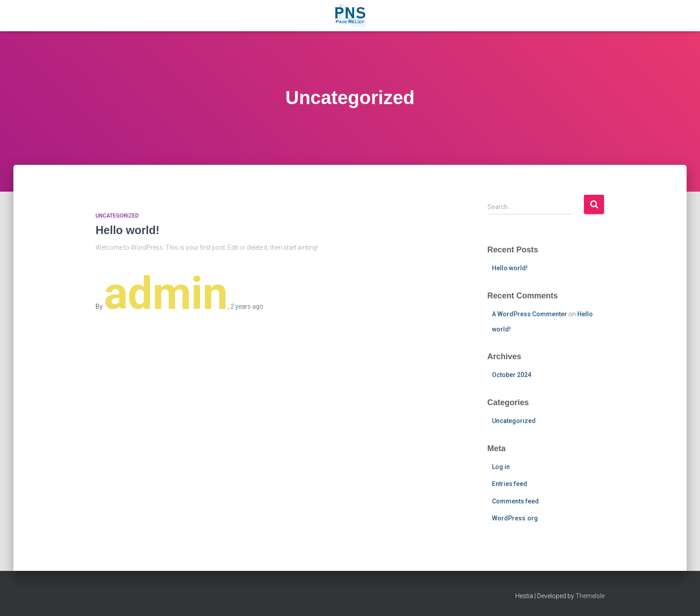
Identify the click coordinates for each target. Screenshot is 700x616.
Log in (501, 467)
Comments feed (515, 501)
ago (247, 306)
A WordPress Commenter (529, 314)
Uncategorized (117, 216)
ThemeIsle (590, 596)
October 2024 (512, 375)
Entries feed (510, 484)
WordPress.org (515, 518)
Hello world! (127, 230)
